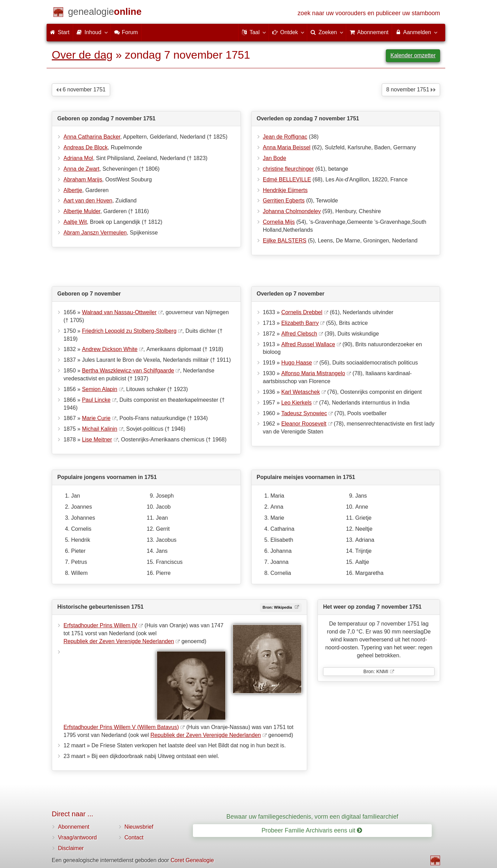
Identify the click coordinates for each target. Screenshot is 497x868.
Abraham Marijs (83, 179)
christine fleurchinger (289, 169)
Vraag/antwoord (77, 837)
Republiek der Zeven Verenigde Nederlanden (119, 641)
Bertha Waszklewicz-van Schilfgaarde (128, 371)
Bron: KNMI (376, 671)
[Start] (105, 13)
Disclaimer (71, 848)
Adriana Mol (78, 158)
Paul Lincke (96, 400)
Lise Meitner (97, 440)
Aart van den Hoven (88, 201)
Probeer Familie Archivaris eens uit (312, 830)
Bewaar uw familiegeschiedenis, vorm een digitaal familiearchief (312, 817)
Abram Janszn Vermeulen (95, 233)
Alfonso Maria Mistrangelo (313, 373)
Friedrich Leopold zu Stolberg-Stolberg (129, 331)
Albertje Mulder (82, 211)
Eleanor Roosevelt (304, 424)
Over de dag (82, 55)
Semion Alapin (99, 389)
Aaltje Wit (75, 222)
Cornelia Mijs (279, 222)
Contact (134, 837)
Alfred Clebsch (299, 334)
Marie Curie (96, 418)
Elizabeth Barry (300, 323)
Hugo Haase (297, 363)
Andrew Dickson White (110, 349)
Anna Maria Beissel (287, 147)
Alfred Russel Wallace (308, 344)
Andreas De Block (86, 147)
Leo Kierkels (296, 403)
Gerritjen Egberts (284, 201)
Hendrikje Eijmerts (285, 190)
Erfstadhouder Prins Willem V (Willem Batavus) (121, 727)
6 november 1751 (81, 89)
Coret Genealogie (192, 860)
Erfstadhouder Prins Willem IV (100, 625)
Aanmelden (416, 32)
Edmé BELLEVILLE (287, 179)
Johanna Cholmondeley (292, 211)
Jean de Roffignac (285, 137)
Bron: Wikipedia (278, 607)
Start (60, 32)
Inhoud (92, 32)
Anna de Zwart (81, 169)
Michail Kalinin (99, 429)
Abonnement (74, 827)
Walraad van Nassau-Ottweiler (119, 312)
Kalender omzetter (413, 55)
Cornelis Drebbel (302, 312)
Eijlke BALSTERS (285, 241)
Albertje (73, 190)
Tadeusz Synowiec (304, 413)
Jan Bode (275, 158)
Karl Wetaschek (301, 392)
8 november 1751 (411, 89)
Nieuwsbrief (139, 827)
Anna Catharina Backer (92, 137)
